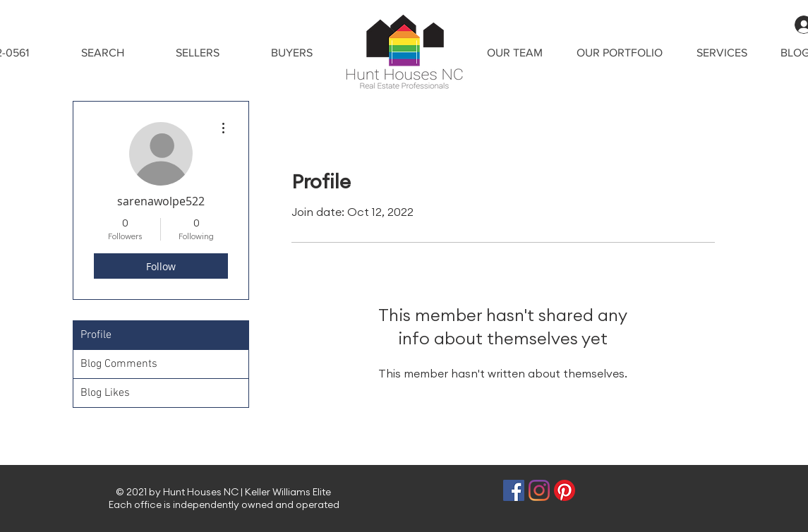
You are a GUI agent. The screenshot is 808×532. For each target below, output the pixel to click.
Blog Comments (119, 364)
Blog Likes (105, 393)
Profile (96, 335)
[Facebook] (514, 490)
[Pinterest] (565, 490)
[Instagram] (539, 490)
